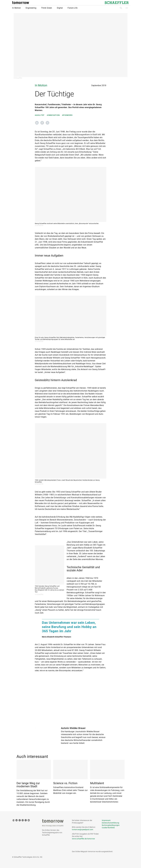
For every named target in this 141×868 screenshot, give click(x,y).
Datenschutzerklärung (110, 823)
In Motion (17, 8)
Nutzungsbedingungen (111, 825)
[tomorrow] (21, 3)
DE (127, 8)
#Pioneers (67, 115)
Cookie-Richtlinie (108, 828)
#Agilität (40, 115)
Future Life (73, 8)
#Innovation (53, 115)
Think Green (47, 8)
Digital (60, 8)
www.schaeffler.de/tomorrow (83, 839)
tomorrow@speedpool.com (83, 830)
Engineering (31, 8)
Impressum (106, 820)
